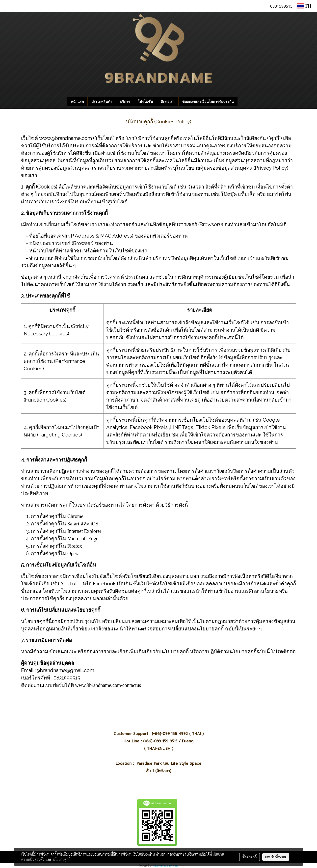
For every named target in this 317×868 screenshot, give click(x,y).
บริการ (125, 101)
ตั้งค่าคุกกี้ (250, 857)
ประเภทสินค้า (102, 101)
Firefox (75, 546)
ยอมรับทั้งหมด (276, 857)
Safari (73, 524)
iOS (94, 524)
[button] (245, 102)
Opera (73, 553)
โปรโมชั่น (145, 101)
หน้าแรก (77, 101)
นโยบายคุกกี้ (62, 859)
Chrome (75, 516)
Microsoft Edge (83, 539)
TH (304, 6)
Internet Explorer (84, 531)
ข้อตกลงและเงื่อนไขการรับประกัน (208, 101)
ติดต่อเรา (168, 101)
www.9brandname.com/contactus (108, 685)
